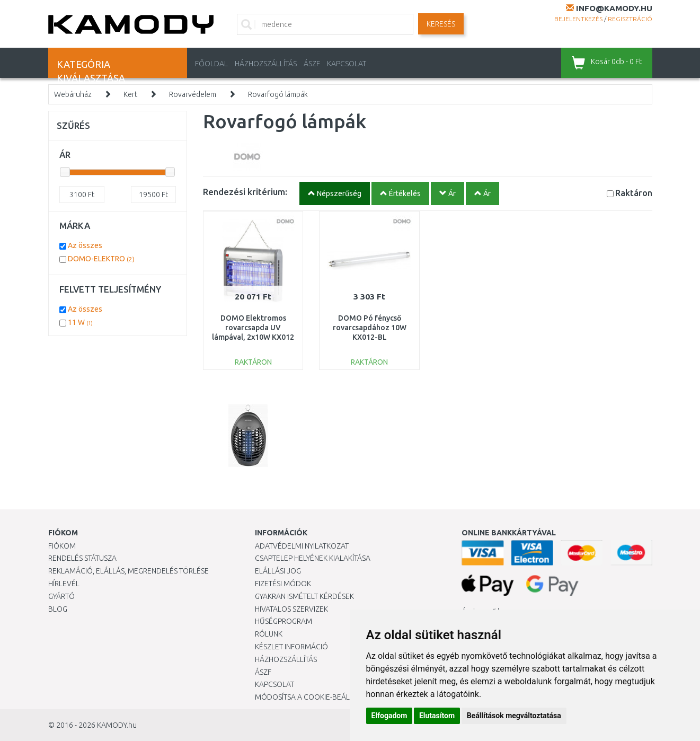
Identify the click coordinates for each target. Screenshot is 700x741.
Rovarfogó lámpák (278, 94)
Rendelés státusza (82, 558)
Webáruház (73, 94)
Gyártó (61, 596)
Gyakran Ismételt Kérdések (304, 596)
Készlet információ (291, 647)
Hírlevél (64, 584)
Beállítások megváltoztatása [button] (514, 716)
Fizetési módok (283, 584)
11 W (80, 322)
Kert (130, 94)
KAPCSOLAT (347, 64)
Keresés (441, 24)
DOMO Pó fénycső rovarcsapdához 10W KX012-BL (370, 328)
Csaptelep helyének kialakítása (313, 558)
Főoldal (211, 64)
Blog (58, 609)
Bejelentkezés (578, 19)
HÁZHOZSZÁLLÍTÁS (266, 64)
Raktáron (634, 193)
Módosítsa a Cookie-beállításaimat (321, 697)
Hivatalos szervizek (291, 609)
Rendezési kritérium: (245, 192)
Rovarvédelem (193, 94)
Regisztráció (630, 19)
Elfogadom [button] (389, 716)
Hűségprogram (283, 621)
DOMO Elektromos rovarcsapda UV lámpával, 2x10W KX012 (253, 328)
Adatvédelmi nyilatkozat (302, 546)
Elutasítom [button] (437, 716)
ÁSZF (312, 64)
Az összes (85, 245)
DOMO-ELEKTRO (101, 259)
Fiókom (62, 546)
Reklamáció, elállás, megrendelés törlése (129, 571)
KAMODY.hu (117, 725)
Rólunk (269, 634)
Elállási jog (278, 571)
